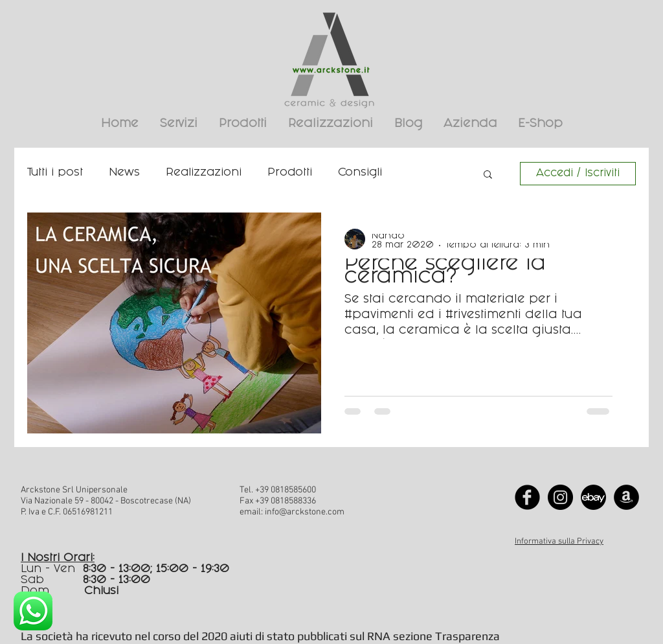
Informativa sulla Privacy (559, 542)
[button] (488, 175)
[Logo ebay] (593, 497)
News (124, 173)
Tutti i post (55, 173)
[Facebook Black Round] (527, 497)
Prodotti (290, 173)
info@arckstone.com (305, 512)
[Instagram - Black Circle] (560, 497)
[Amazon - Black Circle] (626, 497)
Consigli (360, 173)
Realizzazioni (204, 173)
